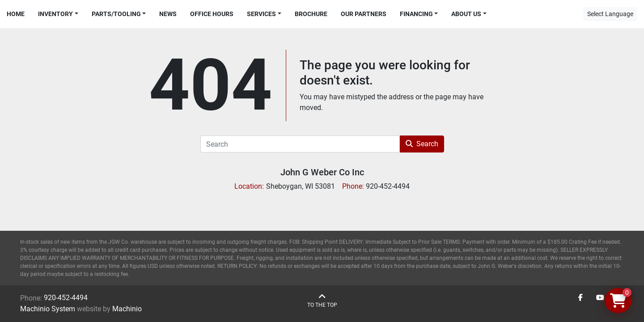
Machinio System (48, 309)
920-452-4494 (66, 298)
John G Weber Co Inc (322, 172)
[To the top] (322, 301)
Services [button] (261, 14)
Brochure (311, 14)
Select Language (610, 14)
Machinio (127, 309)
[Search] (300, 144)
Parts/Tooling (116, 14)
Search (422, 144)
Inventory (55, 14)
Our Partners (364, 14)
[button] (58, 14)
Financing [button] (416, 14)
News (168, 14)
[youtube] (600, 298)
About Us (466, 14)
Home (16, 14)
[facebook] (580, 298)
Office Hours (212, 14)
